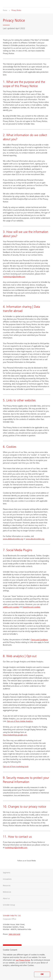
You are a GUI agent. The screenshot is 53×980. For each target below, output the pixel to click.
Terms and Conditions (39, 640)
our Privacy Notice (23, 960)
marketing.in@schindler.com (14, 277)
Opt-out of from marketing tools (16, 767)
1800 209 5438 (14, 934)
